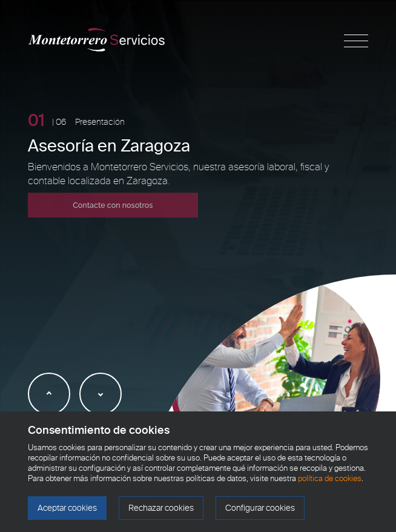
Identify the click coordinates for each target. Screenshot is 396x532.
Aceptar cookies (67, 508)
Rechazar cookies (161, 508)
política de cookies (330, 478)
